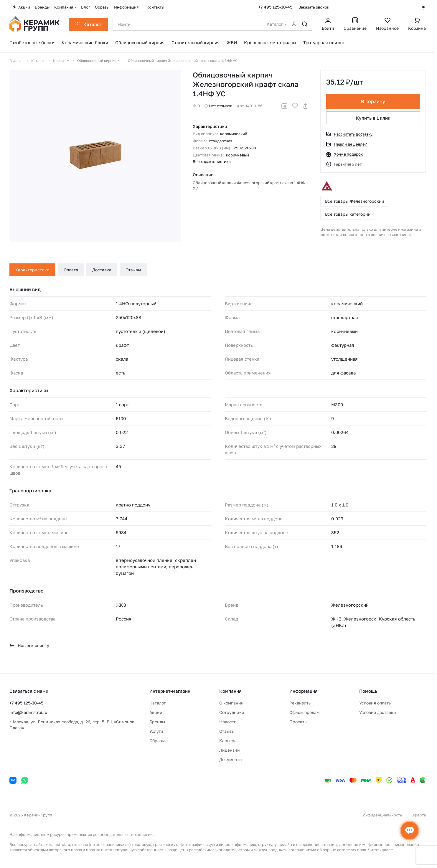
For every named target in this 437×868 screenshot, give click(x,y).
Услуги (156, 731)
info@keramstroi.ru (28, 712)
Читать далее (381, 850)
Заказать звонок (314, 7)
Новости (228, 722)
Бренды (157, 722)
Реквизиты (300, 703)
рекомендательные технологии (123, 834)
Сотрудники (232, 712)
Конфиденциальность (381, 815)
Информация (304, 691)
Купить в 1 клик (373, 118)
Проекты (298, 722)
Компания (230, 691)
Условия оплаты (375, 703)
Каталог (158, 703)
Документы (231, 759)
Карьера (228, 741)
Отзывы (133, 270)
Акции (156, 712)
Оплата (71, 270)
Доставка (102, 270)
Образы (157, 741)
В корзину (373, 101)
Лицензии (230, 750)
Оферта (419, 815)
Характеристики (32, 270)
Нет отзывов (218, 106)
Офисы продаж (305, 712)
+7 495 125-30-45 (275, 7)
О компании (231, 703)
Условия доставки (378, 712)
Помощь (368, 691)
